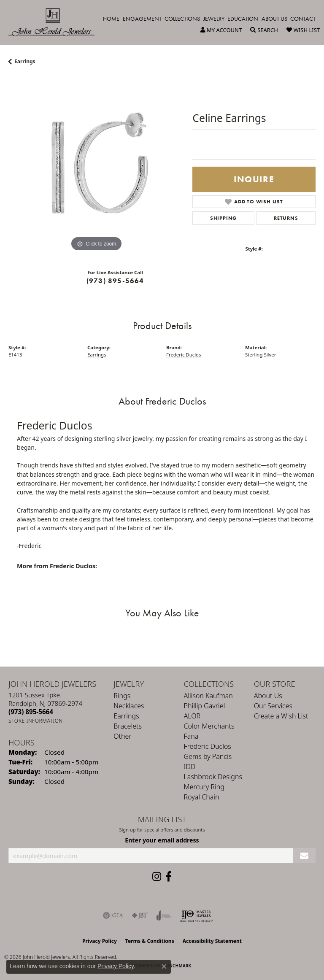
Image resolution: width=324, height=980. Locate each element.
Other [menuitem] (122, 736)
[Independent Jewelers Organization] (196, 915)
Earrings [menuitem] (126, 716)
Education (243, 19)
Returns (286, 218)
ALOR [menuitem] (192, 716)
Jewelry (214, 19)
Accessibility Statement (212, 941)
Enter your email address (162, 840)
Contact (303, 19)
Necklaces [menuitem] (129, 706)
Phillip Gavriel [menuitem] (205, 706)
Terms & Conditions (150, 941)
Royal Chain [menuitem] (202, 797)
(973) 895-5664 (115, 281)
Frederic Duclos (184, 355)
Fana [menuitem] (191, 736)
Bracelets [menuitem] (128, 726)
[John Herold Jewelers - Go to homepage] (56, 22)
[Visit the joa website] (164, 915)
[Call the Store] (31, 712)
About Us (274, 19)
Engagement (142, 19)
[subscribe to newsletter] (304, 856)
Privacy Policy (100, 941)
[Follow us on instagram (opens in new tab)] (157, 877)
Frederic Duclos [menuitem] (208, 746)
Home (111, 19)
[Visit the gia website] (113, 915)
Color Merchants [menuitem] (209, 726)
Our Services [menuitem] (273, 706)
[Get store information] (36, 721)
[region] (96, 166)
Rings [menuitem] (122, 696)
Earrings (25, 61)
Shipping (223, 218)
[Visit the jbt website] (140, 915)
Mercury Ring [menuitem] (204, 787)
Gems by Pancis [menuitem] (208, 756)
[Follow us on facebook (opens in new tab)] (169, 877)
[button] (221, 30)
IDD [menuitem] (190, 767)
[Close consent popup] (164, 967)
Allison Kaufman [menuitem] (208, 696)
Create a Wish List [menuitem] (281, 716)
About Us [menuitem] (268, 696)
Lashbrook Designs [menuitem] (213, 777)
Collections (182, 19)
